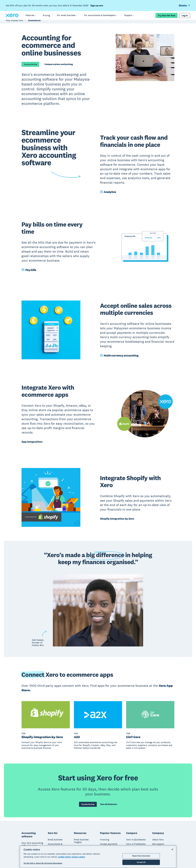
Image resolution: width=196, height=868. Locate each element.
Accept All (141, 862)
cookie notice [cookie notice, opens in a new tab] (64, 857)
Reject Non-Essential (141, 856)
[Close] (172, 849)
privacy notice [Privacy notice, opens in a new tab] (78, 857)
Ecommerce (34, 23)
